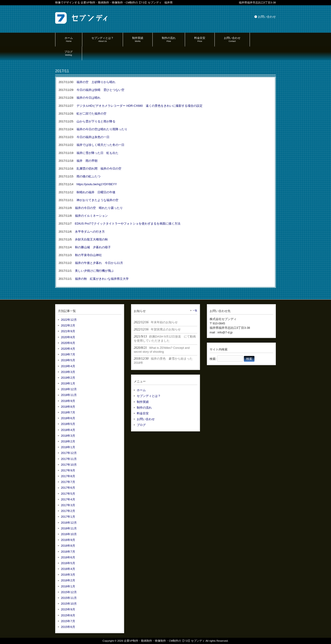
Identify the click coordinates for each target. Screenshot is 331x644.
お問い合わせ (267, 17)
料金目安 (143, 413)
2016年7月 (68, 552)
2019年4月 (68, 366)
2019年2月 (68, 378)
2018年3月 (68, 436)
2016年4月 (68, 569)
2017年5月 (68, 494)
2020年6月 (68, 343)
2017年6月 (68, 488)
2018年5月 (68, 424)
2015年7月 (68, 621)
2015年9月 (68, 609)
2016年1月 (68, 586)
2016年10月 (69, 534)
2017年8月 (68, 476)
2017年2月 (68, 511)
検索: (213, 359)
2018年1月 (68, 447)
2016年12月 (69, 523)
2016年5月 (68, 563)
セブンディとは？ (149, 396)
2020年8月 (68, 337)
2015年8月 (68, 615)
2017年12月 (69, 453)
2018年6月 (68, 418)
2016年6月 (68, 557)
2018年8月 (68, 407)
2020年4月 (68, 349)
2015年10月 (69, 604)
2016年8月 (68, 546)
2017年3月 (68, 505)
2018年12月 (69, 389)
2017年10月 (69, 465)
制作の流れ (144, 408)
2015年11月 (69, 598)
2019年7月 (68, 354)
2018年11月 (69, 395)
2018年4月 (68, 430)
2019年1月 (68, 383)
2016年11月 (69, 528)
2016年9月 (68, 540)
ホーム (141, 390)
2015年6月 (68, 627)
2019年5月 (68, 360)
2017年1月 (68, 517)
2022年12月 (69, 320)
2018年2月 (68, 441)
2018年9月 (68, 401)
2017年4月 (68, 499)
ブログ (141, 425)
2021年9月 (68, 331)
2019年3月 (68, 372)
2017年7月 (68, 482)
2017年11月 (69, 459)
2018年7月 (68, 412)
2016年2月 (68, 580)
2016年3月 (68, 575)
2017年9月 (68, 470)
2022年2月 (68, 325)
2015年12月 (69, 592)
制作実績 (143, 402)
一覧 (195, 310)
